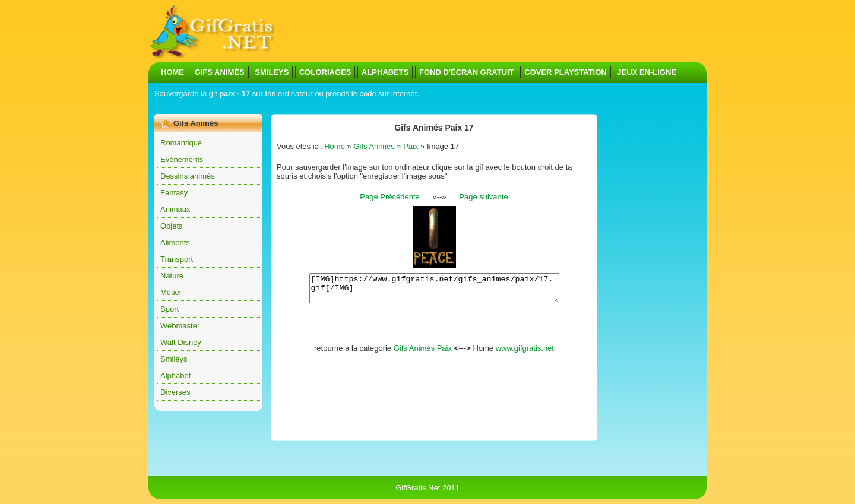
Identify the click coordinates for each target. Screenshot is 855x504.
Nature (172, 276)
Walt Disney (181, 342)
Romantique (181, 143)
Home (335, 146)
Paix (411, 146)
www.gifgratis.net (525, 354)
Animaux (175, 209)
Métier (171, 292)
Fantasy (174, 193)
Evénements (182, 159)
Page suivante (483, 197)
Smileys (174, 359)
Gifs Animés (374, 146)
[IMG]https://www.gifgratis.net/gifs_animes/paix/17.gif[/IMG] (434, 291)
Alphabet (175, 375)
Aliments (175, 243)
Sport (170, 309)
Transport (177, 259)
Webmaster (180, 326)
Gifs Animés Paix (423, 354)
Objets (172, 226)
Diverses (175, 392)
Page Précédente (389, 197)
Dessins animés (188, 176)
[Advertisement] (490, 31)
